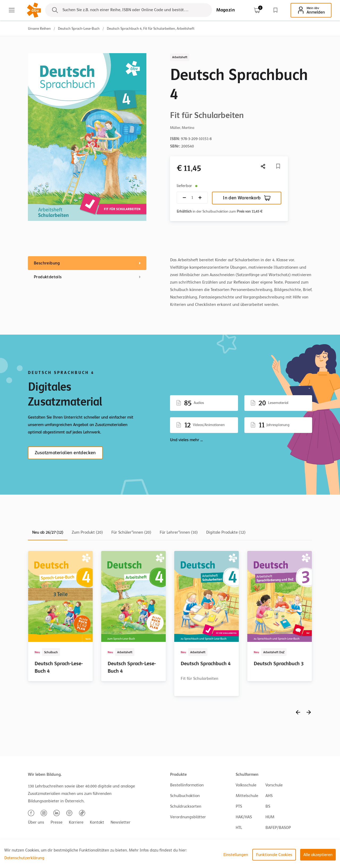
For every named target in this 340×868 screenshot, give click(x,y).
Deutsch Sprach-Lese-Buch (79, 29)
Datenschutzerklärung (24, 858)
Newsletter (120, 822)
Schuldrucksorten (186, 806)
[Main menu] (12, 10)
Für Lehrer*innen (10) (179, 532)
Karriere (76, 822)
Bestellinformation (187, 785)
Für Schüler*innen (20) (131, 532)
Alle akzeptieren (318, 855)
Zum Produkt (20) (87, 532)
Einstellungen (236, 855)
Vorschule (274, 785)
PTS (239, 806)
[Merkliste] (278, 166)
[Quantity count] (192, 198)
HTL (239, 828)
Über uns (36, 822)
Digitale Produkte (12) (226, 532)
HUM (270, 817)
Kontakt (97, 822)
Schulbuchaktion (185, 796)
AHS (269, 796)
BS (268, 806)
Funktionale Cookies (274, 855)
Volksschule (246, 785)
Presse (56, 822)
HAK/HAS (244, 817)
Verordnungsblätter (188, 817)
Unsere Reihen (39, 29)
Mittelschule (247, 796)
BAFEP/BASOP (278, 828)
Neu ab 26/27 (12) (48, 532)
